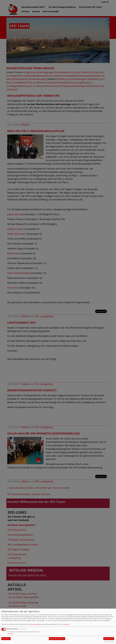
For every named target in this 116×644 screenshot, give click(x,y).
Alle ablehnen (6, 639)
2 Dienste (10, 634)
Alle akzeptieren (109, 639)
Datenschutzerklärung (35, 624)
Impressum (66, 624)
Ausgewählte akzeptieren (57, 639)
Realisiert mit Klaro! (109, 642)
